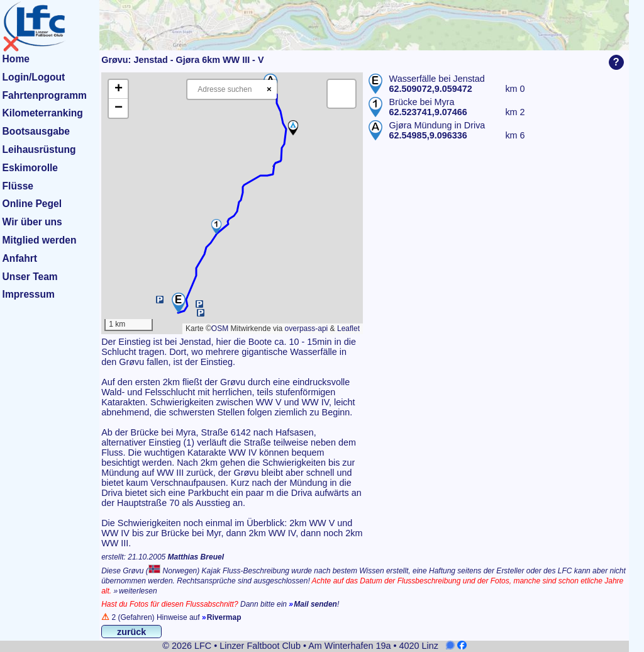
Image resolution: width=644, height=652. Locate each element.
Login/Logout (34, 77)
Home (16, 59)
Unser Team (30, 277)
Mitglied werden (40, 240)
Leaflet (348, 329)
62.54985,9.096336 (428, 135)
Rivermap (224, 617)
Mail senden (315, 604)
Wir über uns (32, 222)
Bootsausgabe (36, 131)
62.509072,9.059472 (431, 89)
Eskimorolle (30, 168)
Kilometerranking (43, 113)
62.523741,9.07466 (428, 112)
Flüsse (18, 186)
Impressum (29, 294)
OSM (220, 329)
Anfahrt (20, 258)
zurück (131, 632)
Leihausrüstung (39, 149)
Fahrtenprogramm (45, 95)
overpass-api (307, 329)
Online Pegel (32, 204)
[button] (179, 303)
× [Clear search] (269, 89)
